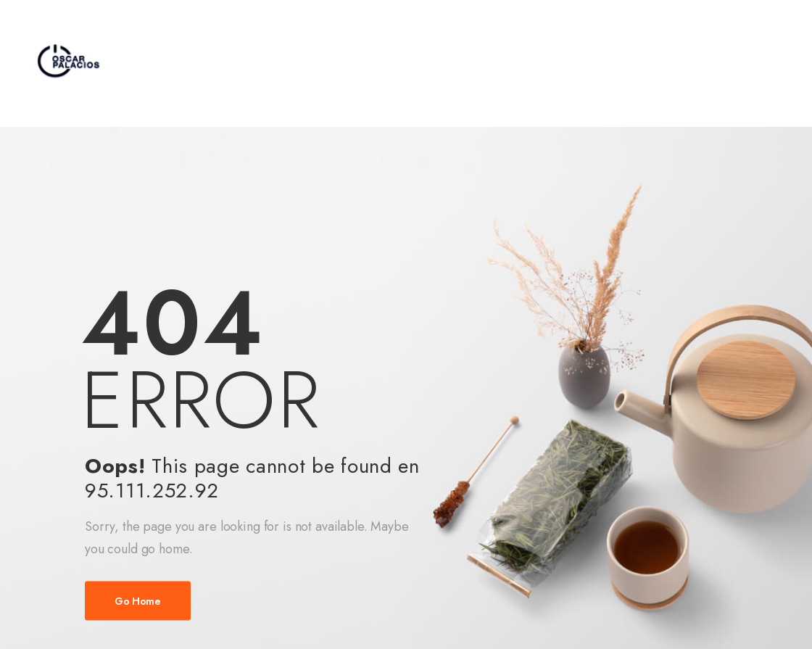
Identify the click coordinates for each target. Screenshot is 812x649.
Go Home (138, 601)
